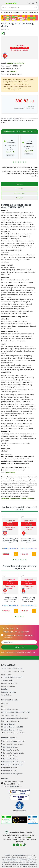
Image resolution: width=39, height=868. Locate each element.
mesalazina (11, 472)
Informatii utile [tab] (19, 193)
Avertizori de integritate (10, 715)
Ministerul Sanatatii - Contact (12, 730)
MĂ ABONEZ (20, 647)
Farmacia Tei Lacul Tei (10, 750)
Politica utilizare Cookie (10, 709)
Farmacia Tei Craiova (10, 771)
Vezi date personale (18, 652)
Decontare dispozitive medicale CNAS (15, 718)
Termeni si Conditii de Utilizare (12, 668)
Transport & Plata (8, 680)
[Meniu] (3, 3)
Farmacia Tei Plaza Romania (12, 744)
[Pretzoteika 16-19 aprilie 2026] (19, 18)
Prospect (13, 71)
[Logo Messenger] (17, 845)
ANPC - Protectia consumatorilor (13, 733)
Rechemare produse (9, 692)
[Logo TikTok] (24, 845)
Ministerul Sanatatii (8, 724)
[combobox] (19, 7)
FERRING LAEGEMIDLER (15, 63)
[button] (13, 162)
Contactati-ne (6, 695)
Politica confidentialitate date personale (16, 712)
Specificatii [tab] (19, 189)
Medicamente (8, 12)
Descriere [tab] (19, 184)
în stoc (32, 107)
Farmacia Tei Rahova (10, 756)
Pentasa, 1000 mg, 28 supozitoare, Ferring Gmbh (29, 541)
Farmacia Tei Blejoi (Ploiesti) (12, 774)
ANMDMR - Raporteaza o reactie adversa (18, 499)
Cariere (4, 706)
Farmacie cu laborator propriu (12, 677)
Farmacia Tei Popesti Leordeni (13, 762)
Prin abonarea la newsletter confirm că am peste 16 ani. (19, 636)
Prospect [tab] (19, 198)
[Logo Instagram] (21, 845)
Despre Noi (5, 703)
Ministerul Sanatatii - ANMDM (12, 727)
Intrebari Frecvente (8, 686)
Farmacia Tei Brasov (10, 768)
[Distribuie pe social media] (3, 33)
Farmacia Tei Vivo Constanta (12, 753)
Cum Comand (6, 674)
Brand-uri (5, 689)
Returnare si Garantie (9, 683)
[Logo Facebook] (14, 845)
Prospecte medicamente (10, 721)
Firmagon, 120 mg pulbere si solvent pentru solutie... (10, 600)
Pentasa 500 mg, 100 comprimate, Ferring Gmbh (10, 541)
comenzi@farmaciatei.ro (13, 786)
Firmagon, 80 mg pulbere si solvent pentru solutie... (29, 600)
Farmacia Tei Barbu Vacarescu (13, 741)
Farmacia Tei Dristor (10, 747)
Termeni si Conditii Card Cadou (12, 671)
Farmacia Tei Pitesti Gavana (12, 765)
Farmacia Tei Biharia (10, 759)
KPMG (29, 837)
